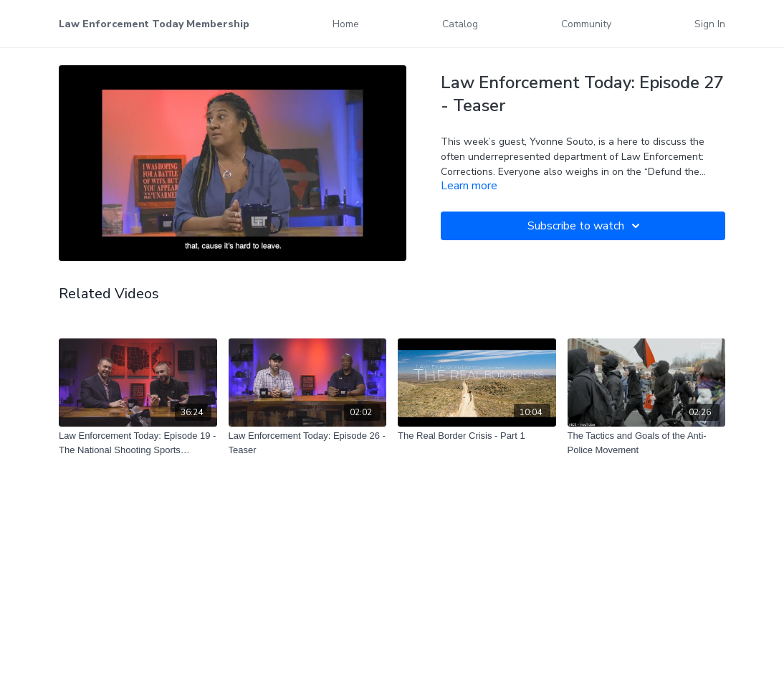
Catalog (460, 24)
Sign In (710, 24)
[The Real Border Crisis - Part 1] (477, 436)
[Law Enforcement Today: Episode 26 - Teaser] (308, 443)
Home (346, 24)
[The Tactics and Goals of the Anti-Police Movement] (647, 443)
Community (586, 24)
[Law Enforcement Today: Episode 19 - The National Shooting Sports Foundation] (138, 443)
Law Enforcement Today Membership (154, 24)
